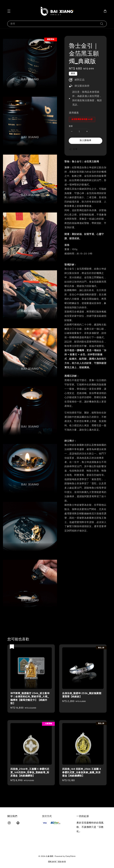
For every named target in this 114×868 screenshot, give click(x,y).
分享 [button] (73, 149)
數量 (71, 126)
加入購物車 (85, 141)
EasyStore (71, 856)
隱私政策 (52, 862)
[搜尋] (102, 24)
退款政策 (62, 862)
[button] (9, 11)
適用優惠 (74, 113)
